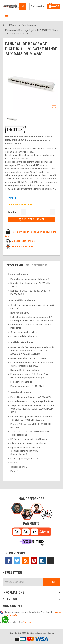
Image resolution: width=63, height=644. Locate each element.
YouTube (34, 561)
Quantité (12, 212)
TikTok (51, 561)
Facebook (9, 561)
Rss (26, 561)
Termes (36, 622)
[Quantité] (38, 212)
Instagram (42, 561)
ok (52, 582)
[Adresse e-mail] (23, 582)
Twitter (17, 561)
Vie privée (27, 622)
